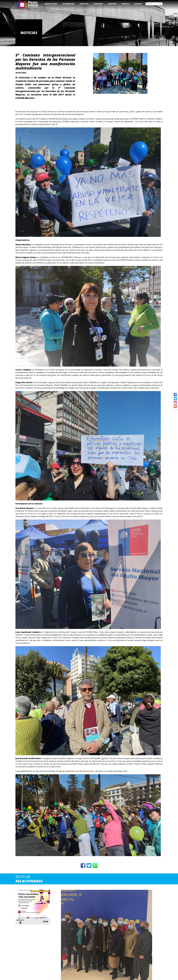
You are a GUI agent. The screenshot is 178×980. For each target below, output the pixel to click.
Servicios (125, 4)
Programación (68, 4)
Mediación (84, 4)
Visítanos (138, 4)
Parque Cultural (51, 4)
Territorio (112, 4)
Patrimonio (98, 4)
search (160, 4)
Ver (70, 939)
